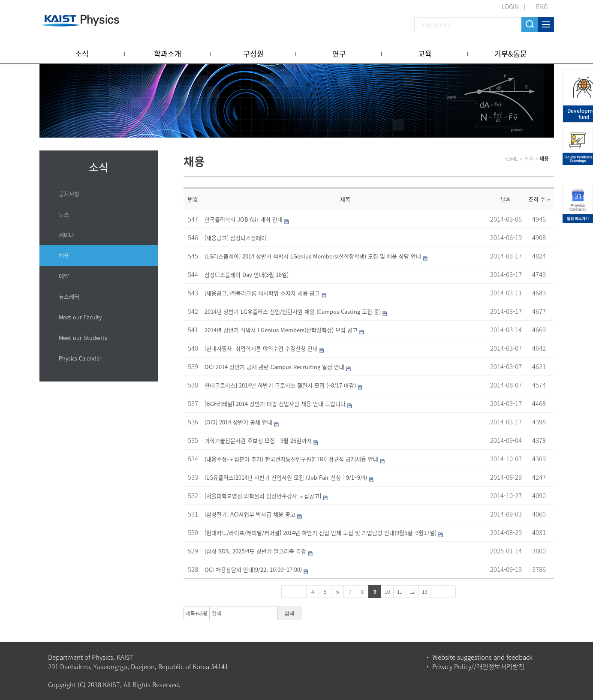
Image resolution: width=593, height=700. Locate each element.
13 (424, 592)
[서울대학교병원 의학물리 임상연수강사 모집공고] (263, 496)
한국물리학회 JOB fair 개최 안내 (244, 219)
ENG (542, 6)
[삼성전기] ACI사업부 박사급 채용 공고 (250, 514)
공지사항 (69, 194)
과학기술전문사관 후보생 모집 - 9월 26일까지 (258, 440)
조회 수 (539, 199)
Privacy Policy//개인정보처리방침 (478, 667)
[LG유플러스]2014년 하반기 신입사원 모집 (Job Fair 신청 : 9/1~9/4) (286, 477)
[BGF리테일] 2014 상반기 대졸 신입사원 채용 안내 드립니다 (275, 404)
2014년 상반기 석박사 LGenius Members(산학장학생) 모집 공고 (281, 330)
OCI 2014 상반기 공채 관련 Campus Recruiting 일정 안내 (274, 367)
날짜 (506, 199)
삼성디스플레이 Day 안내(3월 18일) (247, 275)
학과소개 (168, 53)
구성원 (253, 53)
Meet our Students (83, 338)
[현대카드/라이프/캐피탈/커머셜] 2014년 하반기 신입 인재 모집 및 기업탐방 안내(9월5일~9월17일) (321, 533)
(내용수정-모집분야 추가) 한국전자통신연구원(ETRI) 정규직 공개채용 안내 (291, 459)
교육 (425, 53)
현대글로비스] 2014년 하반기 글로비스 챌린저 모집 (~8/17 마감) (280, 385)
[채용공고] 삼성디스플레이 (235, 238)
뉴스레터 (69, 296)
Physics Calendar (80, 358)
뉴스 (64, 214)
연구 (339, 53)
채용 (64, 255)
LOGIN (510, 6)
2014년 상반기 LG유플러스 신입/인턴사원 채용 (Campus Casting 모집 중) (293, 311)
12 (412, 592)
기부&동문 (511, 53)
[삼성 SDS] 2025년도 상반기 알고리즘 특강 (255, 551)
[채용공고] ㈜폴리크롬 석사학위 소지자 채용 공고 (262, 293)
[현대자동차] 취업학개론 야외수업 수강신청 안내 (261, 348)
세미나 (66, 235)
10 (387, 592)
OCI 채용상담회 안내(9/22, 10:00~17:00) (253, 569)
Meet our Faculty (80, 317)
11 (400, 592)
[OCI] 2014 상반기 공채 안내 (238, 422)
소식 (82, 53)
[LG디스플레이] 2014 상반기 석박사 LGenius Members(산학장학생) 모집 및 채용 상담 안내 (313, 256)
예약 (64, 276)
